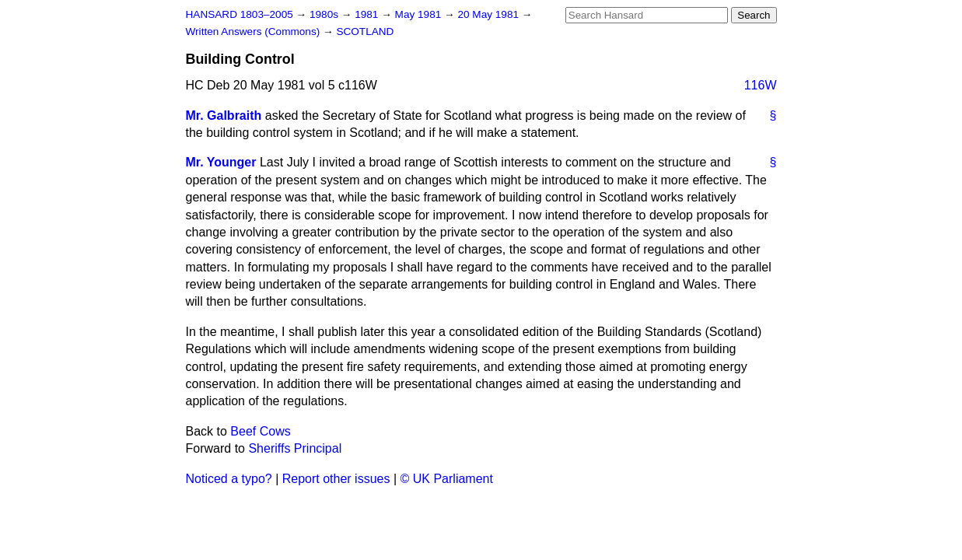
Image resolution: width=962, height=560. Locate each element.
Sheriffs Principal (295, 448)
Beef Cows (260, 431)
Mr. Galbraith (224, 115)
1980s (325, 14)
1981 (368, 14)
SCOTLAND (365, 31)
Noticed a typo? (229, 479)
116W (761, 85)
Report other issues (336, 479)
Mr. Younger (221, 162)
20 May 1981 (489, 14)
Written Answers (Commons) (255, 31)
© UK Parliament (447, 479)
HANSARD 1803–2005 (240, 14)
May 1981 (420, 14)
